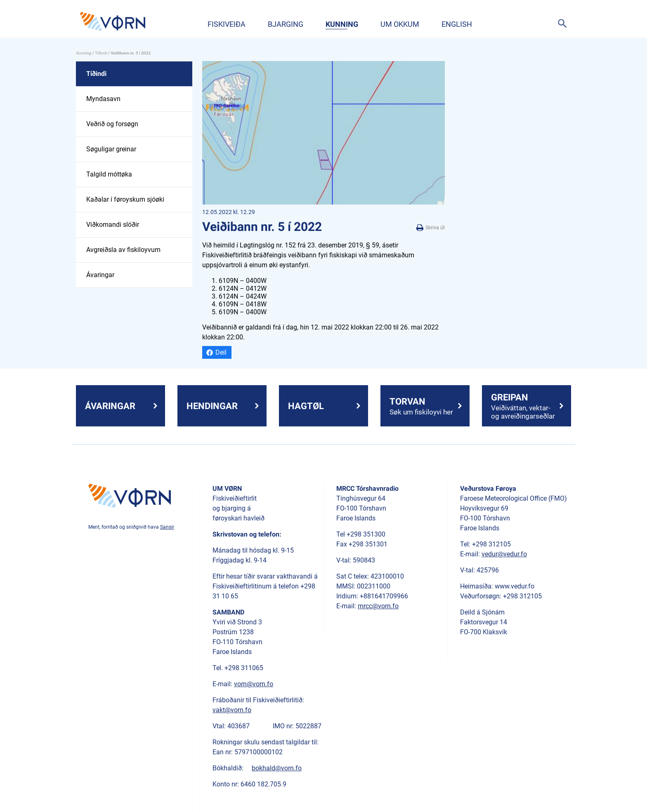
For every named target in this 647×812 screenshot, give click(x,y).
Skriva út (431, 228)
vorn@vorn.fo (254, 684)
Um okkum (400, 24)
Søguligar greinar (111, 149)
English (457, 24)
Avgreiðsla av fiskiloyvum (123, 250)
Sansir (167, 527)
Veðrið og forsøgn (112, 124)
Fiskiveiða (227, 24)
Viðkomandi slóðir (113, 225)
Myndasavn (103, 99)
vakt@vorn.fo (232, 710)
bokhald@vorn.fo (277, 768)
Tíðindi (101, 53)
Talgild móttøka (109, 174)
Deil (221, 352)
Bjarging (286, 24)
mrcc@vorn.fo (378, 606)
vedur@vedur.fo (504, 554)
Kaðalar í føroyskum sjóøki (125, 199)
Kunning (342, 24)
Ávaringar (100, 275)
